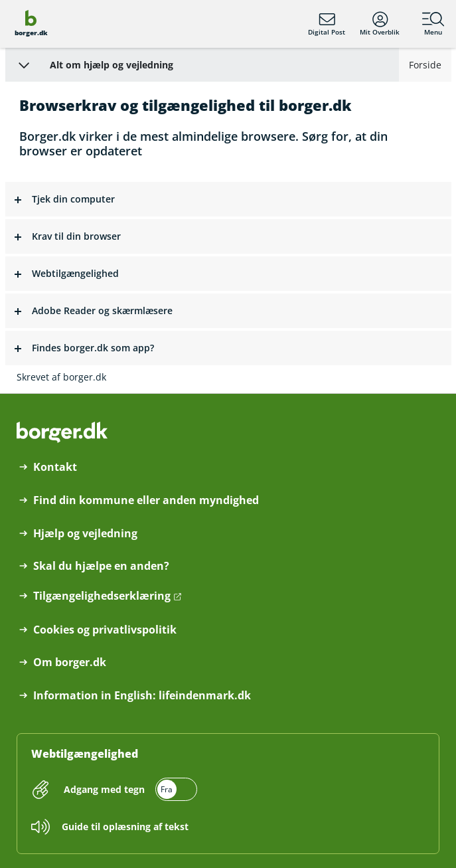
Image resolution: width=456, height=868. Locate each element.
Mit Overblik (380, 24)
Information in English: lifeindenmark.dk (142, 696)
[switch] (128, 789)
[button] (228, 200)
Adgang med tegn (104, 789)
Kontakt (55, 467)
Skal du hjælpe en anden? (101, 566)
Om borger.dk (70, 662)
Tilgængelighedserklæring (102, 596)
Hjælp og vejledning (85, 534)
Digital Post (327, 24)
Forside (425, 65)
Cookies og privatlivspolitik (105, 630)
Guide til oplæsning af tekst (125, 826)
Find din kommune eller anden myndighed (146, 500)
